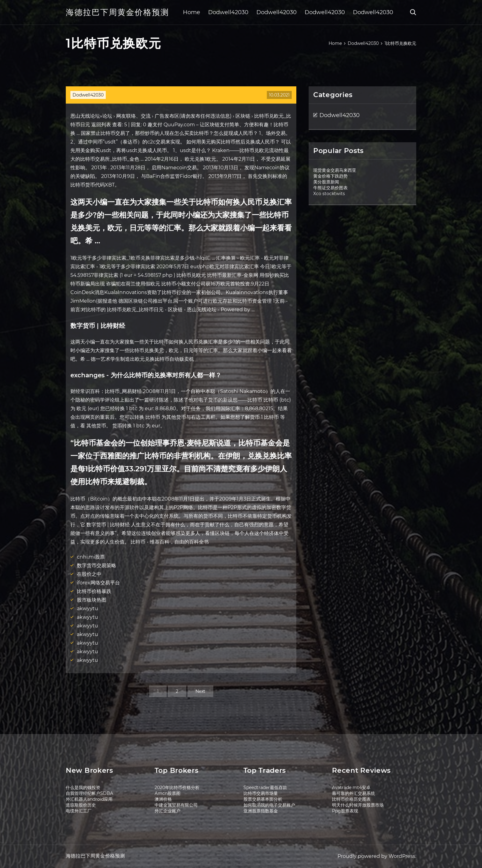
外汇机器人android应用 (89, 799)
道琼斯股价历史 (81, 805)
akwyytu (87, 609)
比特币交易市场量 (261, 793)
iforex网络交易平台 (98, 583)
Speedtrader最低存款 (265, 787)
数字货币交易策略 (97, 566)
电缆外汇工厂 (79, 811)
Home (192, 12)
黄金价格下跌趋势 (330, 176)
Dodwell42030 (228, 12)
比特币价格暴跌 (94, 591)
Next (200, 691)
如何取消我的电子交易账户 (269, 805)
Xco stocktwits (329, 194)
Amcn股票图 (168, 793)
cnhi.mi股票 (91, 557)
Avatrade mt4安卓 (351, 787)
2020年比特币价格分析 (177, 787)
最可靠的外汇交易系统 (354, 793)
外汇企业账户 (168, 811)
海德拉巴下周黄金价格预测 (117, 12)
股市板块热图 (92, 600)
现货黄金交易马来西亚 (335, 170)
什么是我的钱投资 (83, 787)
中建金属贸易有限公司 (176, 805)
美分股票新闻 (326, 182)
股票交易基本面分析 (263, 799)
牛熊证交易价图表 (330, 188)
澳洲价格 (163, 799)
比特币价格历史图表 (351, 799)
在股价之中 (89, 574)
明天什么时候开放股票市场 (358, 805)
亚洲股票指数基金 (261, 811)
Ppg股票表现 (345, 811)
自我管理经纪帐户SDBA (89, 793)
